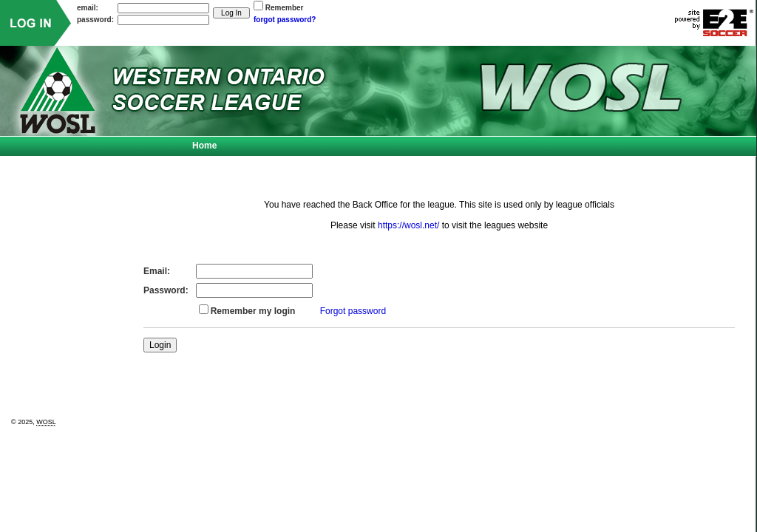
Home (204, 146)
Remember (285, 8)
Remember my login (253, 311)
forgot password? (285, 20)
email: (88, 8)
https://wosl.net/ (408, 225)
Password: (166, 290)
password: (95, 20)
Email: (157, 271)
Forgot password (353, 311)
